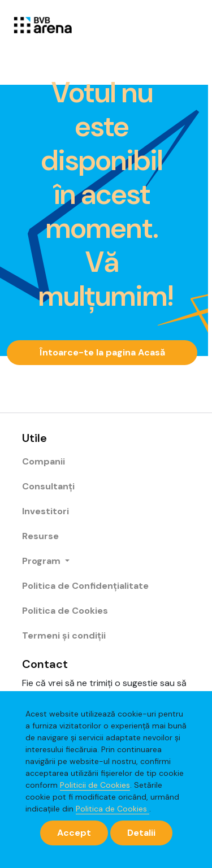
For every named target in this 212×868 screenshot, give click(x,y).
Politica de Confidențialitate (85, 586)
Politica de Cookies (113, 809)
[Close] (74, 833)
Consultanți (48, 486)
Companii (44, 461)
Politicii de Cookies (95, 785)
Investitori (46, 511)
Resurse (40, 536)
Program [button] (42, 561)
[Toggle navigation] (183, 24)
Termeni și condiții (64, 635)
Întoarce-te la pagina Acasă (102, 352)
